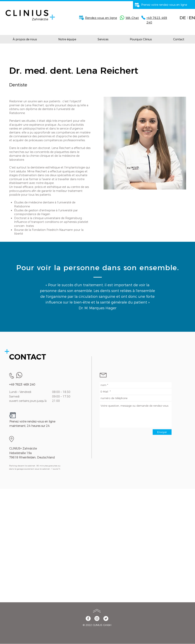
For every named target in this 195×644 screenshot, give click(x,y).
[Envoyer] (162, 432)
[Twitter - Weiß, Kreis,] (106, 618)
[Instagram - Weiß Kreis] (97, 618)
